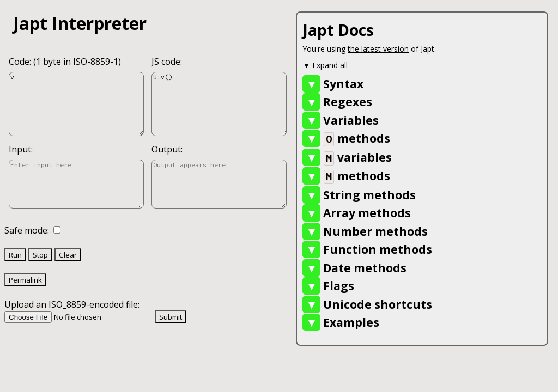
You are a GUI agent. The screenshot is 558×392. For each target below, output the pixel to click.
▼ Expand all (325, 65)
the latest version (378, 49)
